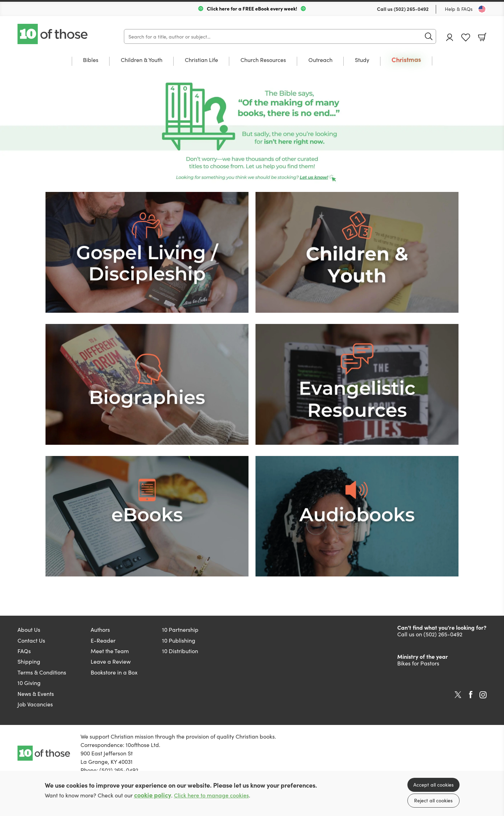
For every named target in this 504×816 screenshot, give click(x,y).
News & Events (36, 693)
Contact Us (31, 640)
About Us (29, 629)
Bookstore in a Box (114, 672)
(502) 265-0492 (411, 9)
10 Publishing (179, 640)
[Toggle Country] (482, 9)
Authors (100, 629)
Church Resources (263, 60)
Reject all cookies (433, 800)
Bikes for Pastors (418, 663)
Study (362, 60)
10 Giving (29, 683)
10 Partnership (180, 629)
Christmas (406, 60)
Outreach (320, 60)
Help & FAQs (459, 9)
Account (450, 37)
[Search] (280, 36)
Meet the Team (110, 651)
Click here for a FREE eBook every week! (252, 8)
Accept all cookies (433, 784)
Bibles (91, 60)
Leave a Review (111, 661)
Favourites (466, 38)
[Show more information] (252, 133)
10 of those (53, 34)
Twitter (458, 695)
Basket (482, 37)
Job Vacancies (35, 704)
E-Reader (103, 640)
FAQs (24, 651)
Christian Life (201, 60)
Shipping (29, 661)
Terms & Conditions (42, 672)
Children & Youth (142, 60)
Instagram (483, 695)
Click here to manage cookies (211, 795)
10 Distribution (180, 651)
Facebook (471, 695)
